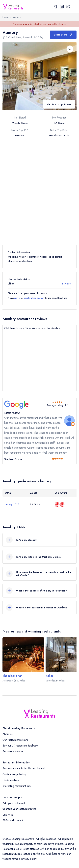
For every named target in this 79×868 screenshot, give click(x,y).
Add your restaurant (14, 803)
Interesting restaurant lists (17, 786)
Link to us (8, 815)
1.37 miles (67, 284)
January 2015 (12, 504)
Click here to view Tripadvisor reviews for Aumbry (32, 328)
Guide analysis (11, 780)
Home (5, 17)
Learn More (63, 35)
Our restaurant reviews (15, 740)
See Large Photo (59, 104)
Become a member (13, 751)
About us (8, 734)
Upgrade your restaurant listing (19, 809)
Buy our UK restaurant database (20, 746)
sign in (17, 298)
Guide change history (14, 774)
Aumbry (17, 17)
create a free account (34, 298)
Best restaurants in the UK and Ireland (24, 769)
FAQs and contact (13, 820)
